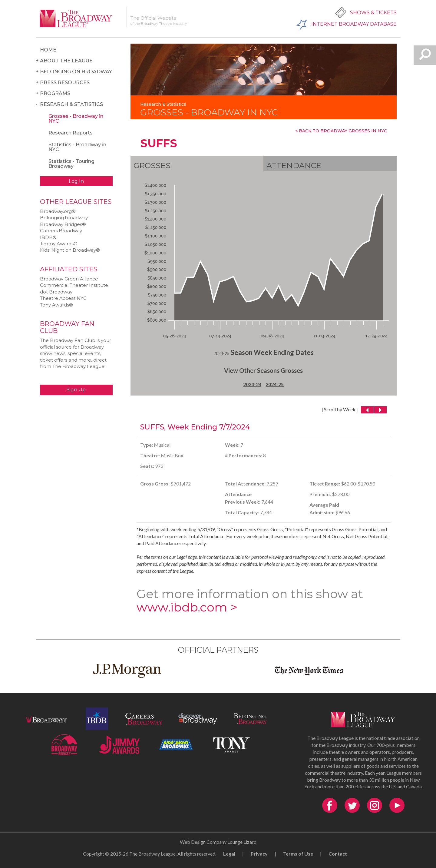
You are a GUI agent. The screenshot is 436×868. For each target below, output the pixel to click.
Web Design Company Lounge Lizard (218, 842)
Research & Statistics (71, 104)
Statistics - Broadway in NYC (77, 147)
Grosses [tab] (152, 165)
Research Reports (71, 133)
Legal (229, 854)
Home (48, 50)
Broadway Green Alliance (69, 279)
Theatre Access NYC (63, 298)
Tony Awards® (56, 305)
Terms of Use (298, 854)
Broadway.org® (58, 211)
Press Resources (65, 83)
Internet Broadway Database (354, 24)
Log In (76, 181)
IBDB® (48, 237)
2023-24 (252, 384)
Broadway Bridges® (63, 224)
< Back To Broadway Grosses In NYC (341, 131)
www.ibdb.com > (187, 607)
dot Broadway (56, 292)
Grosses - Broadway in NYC (76, 119)
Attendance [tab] (294, 165)
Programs (55, 93)
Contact (338, 854)
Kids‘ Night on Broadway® (70, 250)
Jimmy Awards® (59, 244)
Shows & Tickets (373, 13)
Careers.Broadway (61, 231)
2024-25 (275, 384)
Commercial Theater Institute (74, 285)
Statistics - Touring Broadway (71, 164)
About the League (66, 61)
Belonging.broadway (64, 218)
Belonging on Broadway (76, 72)
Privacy (259, 854)
